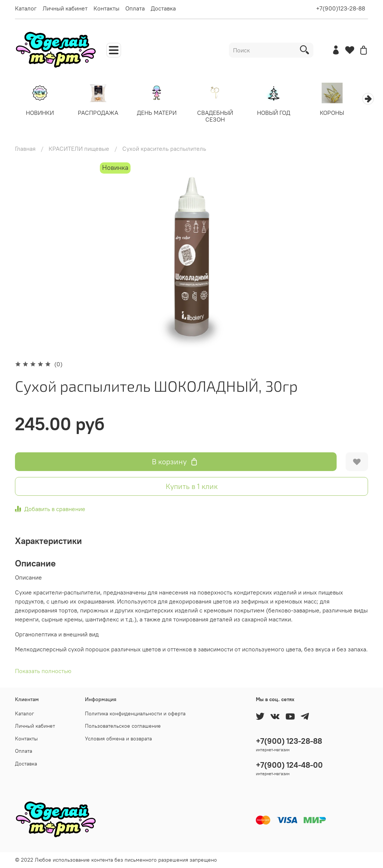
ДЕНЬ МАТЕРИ (161, 113)
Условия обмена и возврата (118, 739)
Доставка (163, 8)
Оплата (135, 8)
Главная (25, 149)
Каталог (26, 8)
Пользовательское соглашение (123, 726)
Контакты (106, 8)
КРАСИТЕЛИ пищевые (79, 149)
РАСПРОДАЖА (101, 113)
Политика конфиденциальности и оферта (135, 713)
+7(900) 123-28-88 (289, 741)
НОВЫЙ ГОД (282, 113)
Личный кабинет (65, 8)
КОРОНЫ (342, 113)
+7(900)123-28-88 (341, 8)
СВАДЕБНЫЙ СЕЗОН (222, 117)
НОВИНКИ (41, 113)
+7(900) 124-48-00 (289, 765)
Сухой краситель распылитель (164, 149)
